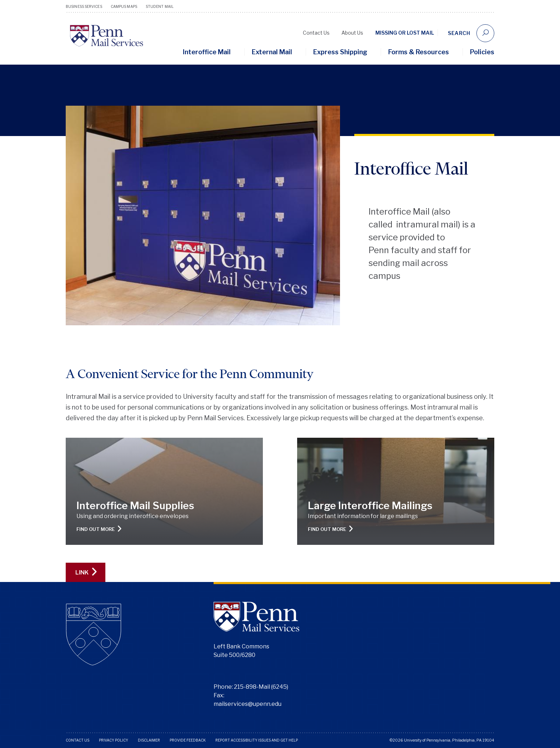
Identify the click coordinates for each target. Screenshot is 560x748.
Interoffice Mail (207, 52)
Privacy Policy (114, 740)
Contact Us (316, 33)
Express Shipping (340, 52)
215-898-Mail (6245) (261, 687)
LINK (86, 572)
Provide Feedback (188, 740)
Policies (482, 52)
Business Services (84, 6)
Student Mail (160, 6)
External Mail (272, 52)
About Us (352, 33)
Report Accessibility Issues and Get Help (257, 740)
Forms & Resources (419, 52)
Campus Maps (124, 6)
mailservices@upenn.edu (247, 704)
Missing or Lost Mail (405, 33)
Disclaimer (149, 740)
